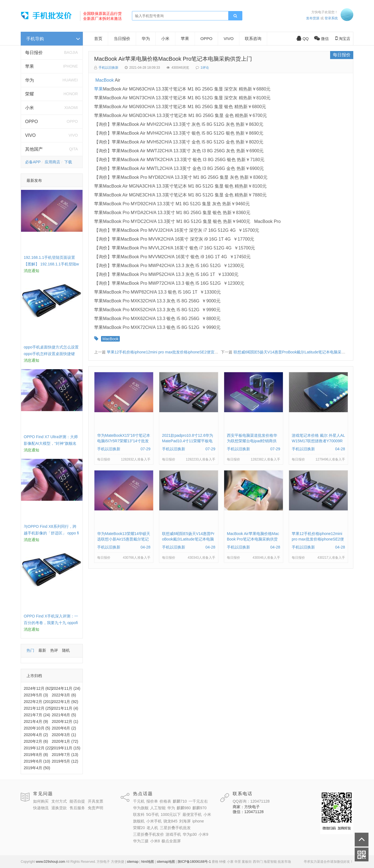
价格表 (165, 801)
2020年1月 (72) (65, 741)
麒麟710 (180, 801)
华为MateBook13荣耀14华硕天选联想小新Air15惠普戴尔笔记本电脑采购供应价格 (124, 539)
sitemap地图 (166, 862)
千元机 (139, 801)
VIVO (30, 135)
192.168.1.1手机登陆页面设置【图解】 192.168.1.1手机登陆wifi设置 (51, 264)
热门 (30, 650)
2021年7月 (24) (37, 715)
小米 (30, 108)
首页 (98, 38)
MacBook (104, 80)
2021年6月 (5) (64, 715)
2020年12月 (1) (65, 721)
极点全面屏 (171, 841)
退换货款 (59, 808)
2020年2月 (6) (36, 741)
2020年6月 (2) (64, 728)
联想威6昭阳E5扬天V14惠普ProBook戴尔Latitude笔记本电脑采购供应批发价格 (301, 352)
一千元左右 (198, 801)
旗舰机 (139, 821)
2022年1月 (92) (65, 702)
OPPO (31, 122)
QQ (303, 39)
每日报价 (34, 53)
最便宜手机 (192, 814)
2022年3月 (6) (64, 695)
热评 (54, 650)
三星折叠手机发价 (148, 834)
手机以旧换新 (108, 68)
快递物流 (41, 808)
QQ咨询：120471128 (251, 801)
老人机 (152, 828)
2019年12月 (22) (38, 748)
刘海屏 (185, 821)
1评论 (205, 68)
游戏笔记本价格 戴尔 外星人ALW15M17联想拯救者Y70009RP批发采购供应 (318, 441)
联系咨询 (253, 38)
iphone (198, 821)
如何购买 (41, 801)
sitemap (133, 862)
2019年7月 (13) (65, 755)
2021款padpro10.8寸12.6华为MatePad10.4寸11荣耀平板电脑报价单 (188, 441)
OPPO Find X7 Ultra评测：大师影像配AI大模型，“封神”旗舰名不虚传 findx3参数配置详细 (51, 443)
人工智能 (158, 808)
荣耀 (30, 94)
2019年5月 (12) (65, 761)
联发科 (139, 814)
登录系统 (331, 18)
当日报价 (122, 38)
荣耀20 (139, 828)
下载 (68, 162)
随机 (66, 650)
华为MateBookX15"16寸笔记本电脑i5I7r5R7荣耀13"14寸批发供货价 (124, 441)
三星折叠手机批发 (175, 828)
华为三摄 (141, 841)
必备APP (33, 162)
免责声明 (96, 808)
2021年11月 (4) (65, 708)
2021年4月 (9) (36, 721)
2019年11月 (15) (66, 748)
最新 (42, 650)
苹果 (30, 66)
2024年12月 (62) (38, 688)
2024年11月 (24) (66, 688)
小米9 (203, 834)
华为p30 (190, 834)
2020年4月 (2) (36, 735)
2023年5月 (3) (36, 695)
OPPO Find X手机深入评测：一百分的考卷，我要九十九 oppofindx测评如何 (51, 623)
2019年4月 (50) (37, 768)
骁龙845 (170, 821)
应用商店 (52, 162)
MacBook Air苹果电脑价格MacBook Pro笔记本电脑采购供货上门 (173, 59)
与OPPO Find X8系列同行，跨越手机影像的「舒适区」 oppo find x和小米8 (51, 533)
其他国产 (34, 149)
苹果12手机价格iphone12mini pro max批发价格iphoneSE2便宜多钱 (165, 352)
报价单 (152, 801)
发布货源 (313, 18)
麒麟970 (199, 808)
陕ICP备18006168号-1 (194, 862)
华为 (30, 80)
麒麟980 (184, 808)
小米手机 (154, 821)
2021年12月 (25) (38, 708)
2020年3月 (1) (64, 735)
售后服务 (77, 808)
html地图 (148, 862)
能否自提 (77, 801)
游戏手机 (173, 834)
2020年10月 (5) (37, 728)
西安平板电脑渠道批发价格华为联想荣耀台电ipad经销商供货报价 (252, 441)
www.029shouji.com (51, 862)
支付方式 (59, 801)
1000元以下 (171, 814)
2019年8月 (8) (36, 755)
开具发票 (96, 801)
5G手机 (153, 814)
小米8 (155, 841)
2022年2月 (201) (38, 702)
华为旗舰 (141, 808)
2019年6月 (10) (37, 761)
